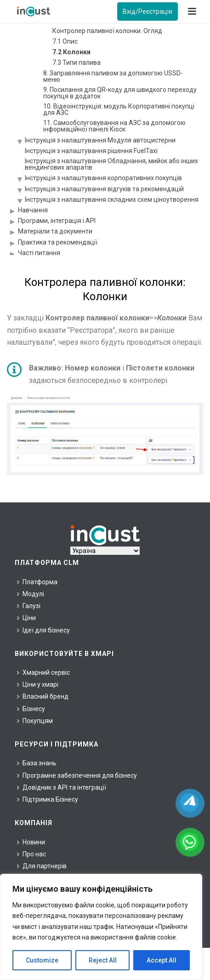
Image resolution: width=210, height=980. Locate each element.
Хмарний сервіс (43, 672)
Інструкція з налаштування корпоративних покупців (103, 178)
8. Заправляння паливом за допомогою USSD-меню (113, 76)
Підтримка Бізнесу (48, 799)
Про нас (31, 854)
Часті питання (39, 253)
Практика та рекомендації (58, 242)
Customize (42, 960)
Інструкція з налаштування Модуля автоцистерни (100, 140)
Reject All (103, 960)
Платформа (37, 582)
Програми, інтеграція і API (57, 221)
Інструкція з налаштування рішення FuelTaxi (91, 151)
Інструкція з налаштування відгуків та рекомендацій (104, 189)
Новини (31, 842)
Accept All (162, 960)
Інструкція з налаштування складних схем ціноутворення (112, 199)
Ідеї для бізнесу (43, 630)
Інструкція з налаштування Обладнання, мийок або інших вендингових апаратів (111, 164)
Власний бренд (43, 696)
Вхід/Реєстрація (148, 11)
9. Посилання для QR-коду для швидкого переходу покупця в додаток (120, 93)
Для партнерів (42, 866)
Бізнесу (31, 709)
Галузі (29, 606)
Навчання (33, 210)
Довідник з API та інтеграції (62, 787)
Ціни (26, 618)
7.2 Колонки (71, 52)
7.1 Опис (65, 41)
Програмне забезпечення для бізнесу (77, 775)
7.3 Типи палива (77, 63)
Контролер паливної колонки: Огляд (107, 31)
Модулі (31, 594)
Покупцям (35, 721)
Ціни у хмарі (38, 684)
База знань (37, 763)
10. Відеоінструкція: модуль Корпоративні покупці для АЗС (119, 109)
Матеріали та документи (55, 231)
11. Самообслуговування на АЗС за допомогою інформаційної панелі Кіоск (114, 126)
